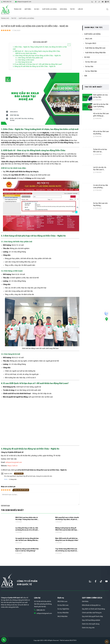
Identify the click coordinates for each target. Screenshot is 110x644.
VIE (108, 2)
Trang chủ (18, 9)
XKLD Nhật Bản (63, 617)
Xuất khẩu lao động (50, 9)
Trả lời (6, 479)
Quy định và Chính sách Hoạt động (93, 609)
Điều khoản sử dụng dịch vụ (91, 605)
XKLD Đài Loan (62, 602)
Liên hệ (80, 9)
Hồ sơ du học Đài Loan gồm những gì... (101, 115)
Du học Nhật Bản (63, 613)
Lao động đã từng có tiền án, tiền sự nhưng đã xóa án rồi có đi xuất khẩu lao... (27, 529)
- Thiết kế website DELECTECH (68, 641)
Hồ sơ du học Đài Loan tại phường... (101, 133)
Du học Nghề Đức (63, 609)
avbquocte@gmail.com (44, 613)
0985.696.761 (41, 610)
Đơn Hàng (63, 9)
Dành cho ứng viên (88, 628)
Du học (37, 9)
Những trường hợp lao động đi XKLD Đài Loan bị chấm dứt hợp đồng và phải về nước (66, 529)
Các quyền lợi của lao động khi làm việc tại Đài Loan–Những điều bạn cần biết (27, 540)
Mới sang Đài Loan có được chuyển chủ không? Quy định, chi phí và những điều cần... (67, 519)
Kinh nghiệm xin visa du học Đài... (100, 96)
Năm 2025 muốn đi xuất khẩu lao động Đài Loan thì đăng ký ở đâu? (67, 539)
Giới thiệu (85, 602)
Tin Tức (72, 9)
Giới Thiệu (28, 9)
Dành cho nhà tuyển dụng (91, 624)
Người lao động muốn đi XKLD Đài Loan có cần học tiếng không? (27, 550)
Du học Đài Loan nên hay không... (100, 204)
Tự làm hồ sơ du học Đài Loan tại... (100, 151)
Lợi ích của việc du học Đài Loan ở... (100, 169)
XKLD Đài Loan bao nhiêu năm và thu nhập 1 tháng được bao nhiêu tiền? (27, 519)
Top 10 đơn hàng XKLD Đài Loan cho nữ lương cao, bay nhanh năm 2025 (67, 550)
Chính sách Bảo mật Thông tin (92, 613)
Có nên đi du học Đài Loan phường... (101, 186)
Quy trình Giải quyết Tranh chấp (92, 617)
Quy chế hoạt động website (91, 620)
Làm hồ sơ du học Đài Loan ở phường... (101, 105)
